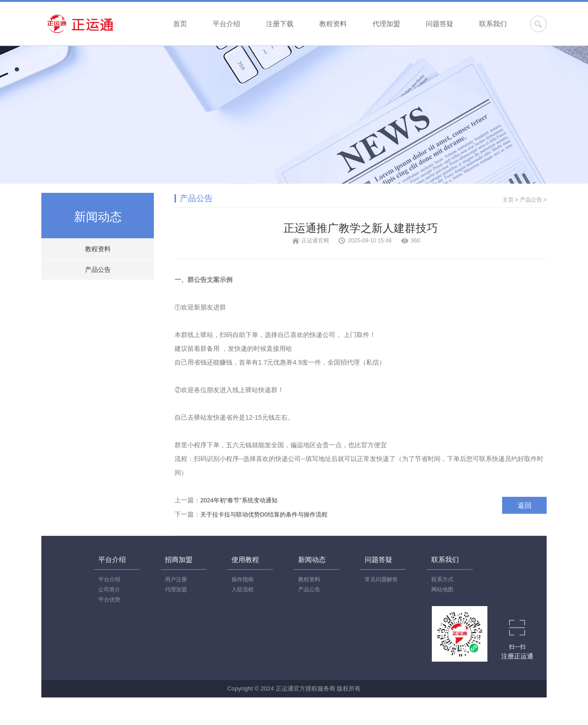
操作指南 (243, 579)
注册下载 (280, 24)
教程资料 (333, 24)
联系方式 (442, 579)
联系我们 (493, 24)
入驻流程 (243, 590)
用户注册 (176, 579)
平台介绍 (226, 24)
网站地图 (442, 590)
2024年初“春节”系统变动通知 (239, 500)
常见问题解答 (381, 579)
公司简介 (109, 590)
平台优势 (109, 600)
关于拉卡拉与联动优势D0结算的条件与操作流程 (264, 514)
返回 (525, 505)
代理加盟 (386, 24)
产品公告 (98, 270)
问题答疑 (440, 24)
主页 (508, 200)
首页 (180, 24)
